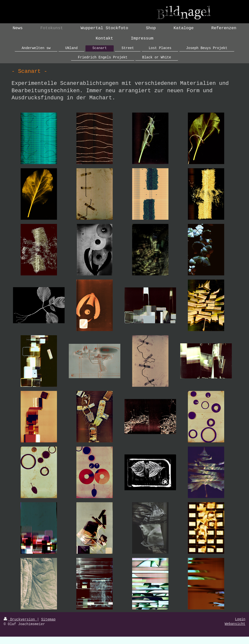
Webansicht (235, 624)
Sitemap (48, 619)
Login (240, 619)
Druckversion (20, 619)
